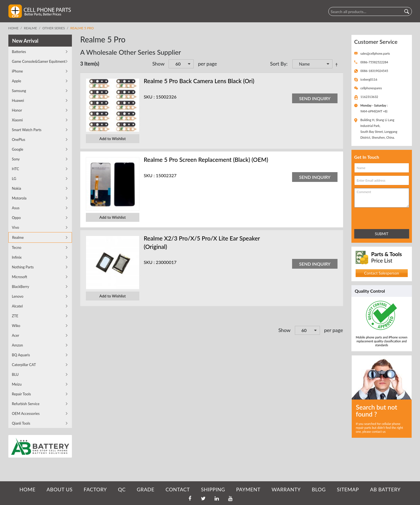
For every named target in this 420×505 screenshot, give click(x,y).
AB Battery (385, 489)
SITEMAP (348, 489)
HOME (27, 489)
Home (14, 28)
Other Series (54, 28)
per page (207, 64)
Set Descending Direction (338, 64)
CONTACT (178, 489)
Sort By (278, 64)
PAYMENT (248, 489)
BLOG (319, 489)
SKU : (149, 97)
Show (158, 64)
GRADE (146, 489)
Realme (31, 28)
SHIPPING (213, 489)
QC (122, 489)
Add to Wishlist (113, 139)
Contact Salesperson (381, 273)
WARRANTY (286, 489)
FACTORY (95, 489)
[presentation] (379, 217)
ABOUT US (60, 489)
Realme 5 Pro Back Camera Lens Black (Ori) (199, 81)
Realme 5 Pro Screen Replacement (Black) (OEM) (206, 159)
